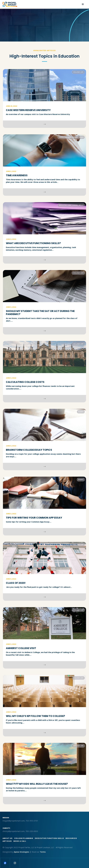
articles (7, 841)
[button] (83, 4)
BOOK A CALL (20, 841)
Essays (81, 412)
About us (8, 838)
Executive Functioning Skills (71, 137)
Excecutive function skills (49, 838)
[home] (10, 5)
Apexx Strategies (21, 852)
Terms (43, 852)
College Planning (24, 838)
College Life (78, 72)
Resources (71, 838)
